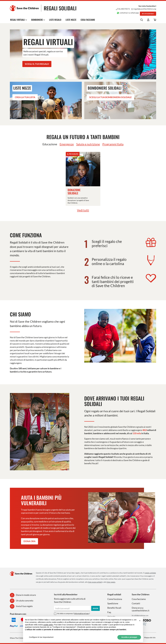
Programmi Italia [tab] (114, 144)
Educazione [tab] (49, 144)
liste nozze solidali (95, 582)
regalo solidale (150, 573)
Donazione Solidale (74, 191)
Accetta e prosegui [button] (129, 637)
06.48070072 (122, 9)
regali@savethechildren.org (143, 9)
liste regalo (111, 582)
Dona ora (29, 541)
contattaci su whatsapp (127, 13)
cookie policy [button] (48, 625)
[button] (140, 621)
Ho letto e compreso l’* (74, 613)
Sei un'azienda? (148, 14)
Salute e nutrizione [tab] (88, 144)
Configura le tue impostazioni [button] (41, 637)
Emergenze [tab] (66, 144)
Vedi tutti (83, 210)
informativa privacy (82, 613)
